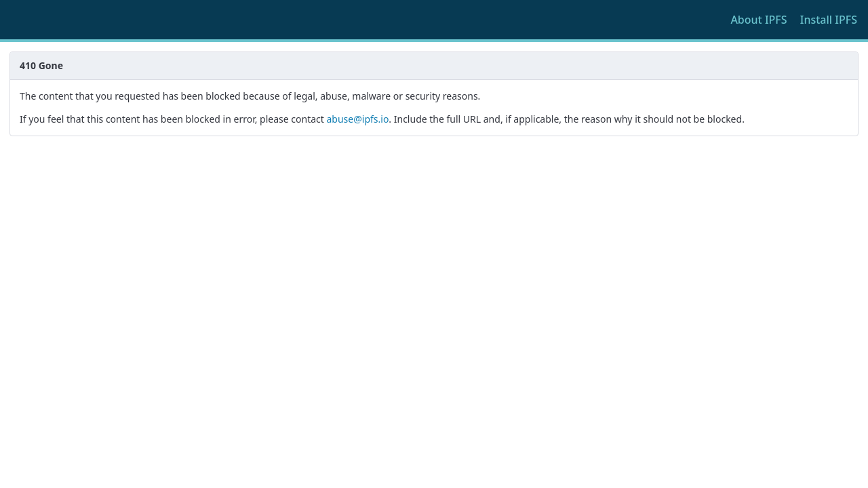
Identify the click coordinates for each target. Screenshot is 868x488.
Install (829, 20)
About (758, 20)
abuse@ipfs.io (357, 119)
